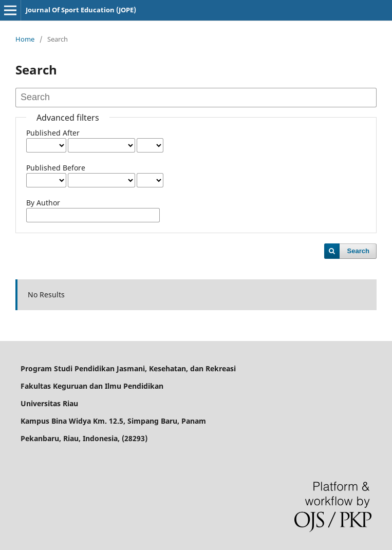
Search (358, 251)
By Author (43, 203)
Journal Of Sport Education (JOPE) (81, 10)
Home (25, 39)
